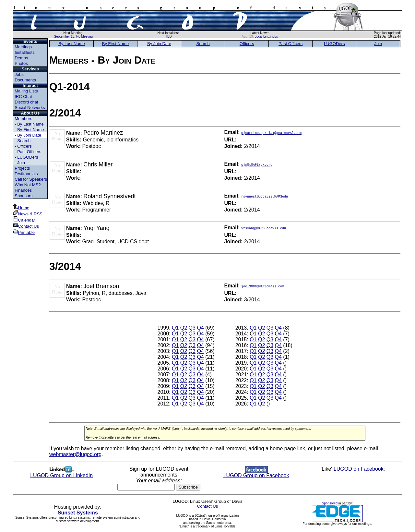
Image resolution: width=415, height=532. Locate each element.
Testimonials (26, 174)
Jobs (19, 74)
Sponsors (24, 196)
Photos (21, 63)
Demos (21, 58)
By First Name (30, 130)
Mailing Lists (26, 91)
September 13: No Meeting (74, 36)
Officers (24, 146)
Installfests (24, 52)
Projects (22, 168)
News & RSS (28, 214)
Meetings (23, 47)
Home (21, 208)
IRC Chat (23, 97)
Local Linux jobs (266, 36)
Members (23, 119)
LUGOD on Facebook (359, 469)
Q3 (192, 328)
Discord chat (26, 102)
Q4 (200, 328)
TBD (169, 36)
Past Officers (29, 152)
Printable (24, 232)
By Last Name (30, 124)
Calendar (24, 220)
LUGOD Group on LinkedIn (61, 473)
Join (21, 163)
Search (24, 141)
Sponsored (330, 503)
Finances (23, 190)
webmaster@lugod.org (75, 454)
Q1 (175, 328)
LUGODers (28, 157)
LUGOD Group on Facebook (256, 473)
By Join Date (29, 135)
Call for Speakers (31, 179)
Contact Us (26, 226)
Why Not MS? (28, 185)
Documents (25, 80)
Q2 (184, 328)
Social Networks (30, 108)
